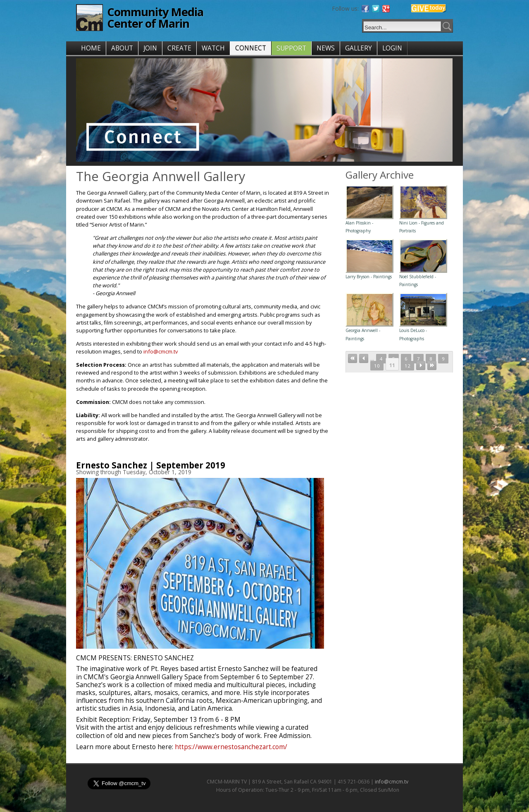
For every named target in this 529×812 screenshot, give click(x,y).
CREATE (179, 48)
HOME (91, 48)
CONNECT (251, 48)
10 (377, 366)
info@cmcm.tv (161, 351)
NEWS (326, 48)
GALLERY (359, 48)
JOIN (150, 48)
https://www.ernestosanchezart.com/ (231, 747)
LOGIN (392, 48)
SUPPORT (291, 48)
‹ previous (364, 358)
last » (432, 365)
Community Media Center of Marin (155, 18)
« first (353, 358)
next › (421, 365)
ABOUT (122, 48)
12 (407, 366)
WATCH (213, 48)
